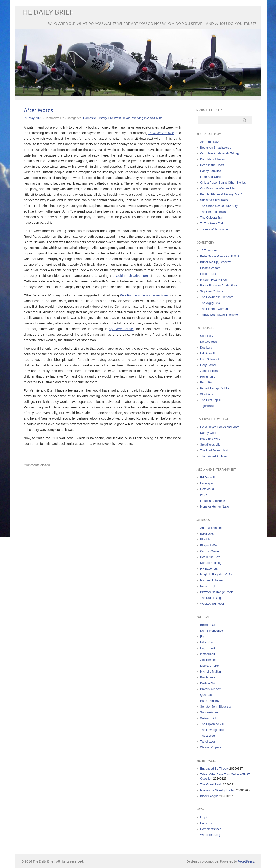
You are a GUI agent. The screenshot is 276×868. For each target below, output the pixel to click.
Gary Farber (208, 365)
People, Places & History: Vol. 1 (221, 194)
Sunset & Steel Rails (214, 200)
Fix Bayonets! (209, 569)
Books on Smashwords (216, 148)
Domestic (90, 118)
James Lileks (209, 371)
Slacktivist (207, 394)
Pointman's (208, 377)
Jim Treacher (209, 660)
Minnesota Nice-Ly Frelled (218, 790)
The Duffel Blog (210, 598)
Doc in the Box (210, 557)
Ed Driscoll (207, 353)
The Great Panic (211, 784)
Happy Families (211, 171)
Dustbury (206, 347)
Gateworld (207, 489)
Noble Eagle (208, 586)
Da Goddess (208, 342)
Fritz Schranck (210, 359)
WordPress (246, 862)
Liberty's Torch (210, 666)
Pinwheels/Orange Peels (217, 592)
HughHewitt (208, 648)
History (102, 118)
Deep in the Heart (212, 165)
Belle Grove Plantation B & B (219, 256)
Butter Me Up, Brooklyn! (216, 262)
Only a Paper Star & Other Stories (223, 183)
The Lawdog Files (212, 730)
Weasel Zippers (211, 747)
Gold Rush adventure (132, 276)
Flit (202, 636)
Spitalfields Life (210, 444)
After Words (38, 110)
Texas (126, 118)
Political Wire (209, 683)
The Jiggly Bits (210, 303)
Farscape (206, 483)
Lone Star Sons (211, 177)
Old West (115, 118)
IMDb (204, 495)
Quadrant (206, 695)
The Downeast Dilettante (217, 297)
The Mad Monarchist (214, 450)
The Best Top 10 (211, 400)
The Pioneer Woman (214, 309)
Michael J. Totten (211, 580)
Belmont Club (209, 625)
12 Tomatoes (209, 250)
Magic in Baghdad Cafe (216, 574)
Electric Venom (210, 268)
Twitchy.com (208, 741)
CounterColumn (211, 551)
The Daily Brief (46, 12)
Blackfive (206, 539)
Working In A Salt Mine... (149, 118)
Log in (204, 817)
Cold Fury (207, 336)
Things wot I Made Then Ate (219, 315)
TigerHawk (207, 406)
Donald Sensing (211, 563)
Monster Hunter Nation (215, 507)
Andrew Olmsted (211, 528)
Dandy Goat (208, 433)
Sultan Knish (209, 718)
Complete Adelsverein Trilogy (220, 153)
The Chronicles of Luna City (219, 206)
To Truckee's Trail (212, 223)
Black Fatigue (209, 796)
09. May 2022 (33, 118)
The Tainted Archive (213, 456)
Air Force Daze (210, 142)
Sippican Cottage (212, 291)
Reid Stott (207, 382)
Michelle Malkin (210, 671)
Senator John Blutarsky (216, 706)
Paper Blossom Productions (219, 285)
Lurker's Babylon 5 (213, 501)
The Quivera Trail (212, 218)
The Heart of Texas (213, 212)
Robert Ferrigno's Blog (215, 388)
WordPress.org (210, 835)
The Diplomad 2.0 (212, 724)
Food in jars (208, 274)
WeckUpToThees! (212, 604)
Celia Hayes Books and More (220, 427)
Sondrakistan (209, 712)
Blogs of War (209, 545)
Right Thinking (210, 701)
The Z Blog (208, 736)
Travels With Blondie (214, 229)
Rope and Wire (210, 439)
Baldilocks (207, 534)
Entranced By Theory (214, 769)
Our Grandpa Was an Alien (218, 188)
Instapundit (208, 654)
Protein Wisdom (211, 689)
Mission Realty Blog (213, 280)
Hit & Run (207, 642)
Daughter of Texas (212, 159)
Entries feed (208, 823)
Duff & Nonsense (211, 631)
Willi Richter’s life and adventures (144, 295)
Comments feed (211, 829)
